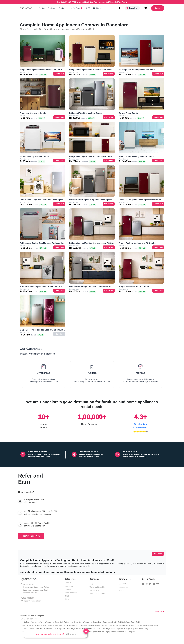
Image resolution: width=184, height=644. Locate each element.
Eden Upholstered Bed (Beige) (99, 632)
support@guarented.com (32, 601)
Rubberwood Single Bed (73, 622)
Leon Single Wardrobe (110, 629)
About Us (123, 584)
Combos (62, 8)
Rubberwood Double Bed (112, 622)
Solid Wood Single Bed (131, 622)
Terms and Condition (98, 587)
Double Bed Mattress (71, 625)
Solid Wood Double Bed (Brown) (34, 625)
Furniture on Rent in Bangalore (33, 616)
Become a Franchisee (98, 594)
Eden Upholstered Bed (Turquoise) (124, 632)
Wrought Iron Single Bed (54, 622)
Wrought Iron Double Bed (93, 622)
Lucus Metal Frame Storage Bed (147, 625)
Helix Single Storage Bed (76, 629)
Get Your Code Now (31, 536)
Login (158, 8)
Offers (97, 8)
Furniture (42, 8)
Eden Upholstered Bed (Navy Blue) (53, 629)
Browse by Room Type (29, 619)
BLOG (122, 590)
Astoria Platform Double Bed (124, 625)
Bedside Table (107, 625)
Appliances (52, 8)
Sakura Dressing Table (31, 629)
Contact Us (124, 587)
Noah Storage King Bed (143, 629)
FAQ (91, 584)
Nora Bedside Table (94, 629)
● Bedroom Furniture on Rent (33, 622)
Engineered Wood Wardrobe (90, 625)
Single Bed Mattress (55, 625)
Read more (158, 554)
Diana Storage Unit (127, 629)
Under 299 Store (75, 8)
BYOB (88, 8)
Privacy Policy (95, 590)
